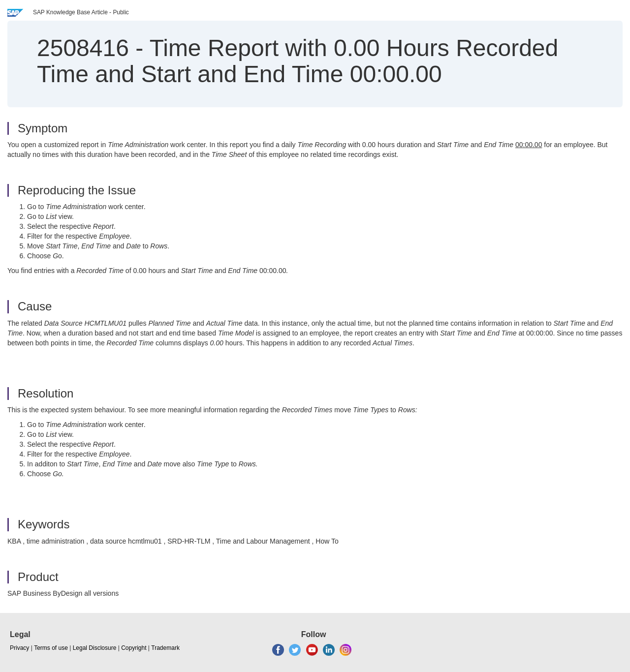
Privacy (19, 648)
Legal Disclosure (95, 648)
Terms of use (51, 648)
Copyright (134, 648)
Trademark (165, 648)
